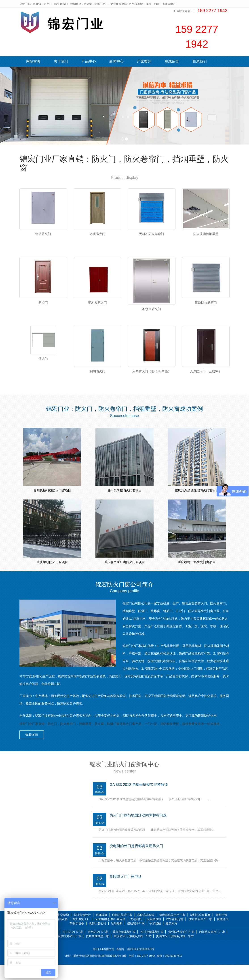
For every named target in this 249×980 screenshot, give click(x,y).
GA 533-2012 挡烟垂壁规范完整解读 (140, 799)
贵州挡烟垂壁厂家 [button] (97, 951)
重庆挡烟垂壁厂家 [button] (124, 947)
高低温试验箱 (146, 930)
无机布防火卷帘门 (152, 234)
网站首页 (33, 61)
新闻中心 (116, 61)
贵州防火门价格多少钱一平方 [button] (175, 951)
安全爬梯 (63, 930)
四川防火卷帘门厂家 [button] (212, 947)
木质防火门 (97, 234)
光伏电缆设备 (59, 934)
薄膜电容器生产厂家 (172, 930)
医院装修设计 (82, 930)
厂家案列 (144, 61)
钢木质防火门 (97, 308)
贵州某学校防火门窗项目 (124, 506)
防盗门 (43, 308)
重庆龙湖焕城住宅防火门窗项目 (197, 506)
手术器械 (155, 938)
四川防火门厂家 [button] (73, 947)
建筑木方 (171, 938)
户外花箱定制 (175, 934)
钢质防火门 (43, 234)
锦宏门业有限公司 (103, 964)
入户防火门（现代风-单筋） (152, 381)
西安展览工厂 (81, 934)
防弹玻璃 (101, 930)
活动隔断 (117, 938)
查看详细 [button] (34, 749)
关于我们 (61, 61)
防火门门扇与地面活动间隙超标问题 (140, 830)
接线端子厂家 (136, 938)
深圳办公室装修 (200, 930)
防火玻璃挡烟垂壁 (206, 234)
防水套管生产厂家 (200, 934)
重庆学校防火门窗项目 (52, 577)
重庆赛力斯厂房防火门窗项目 (124, 577)
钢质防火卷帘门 (206, 308)
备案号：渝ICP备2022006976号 (136, 964)
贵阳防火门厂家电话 (127, 891)
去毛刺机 (136, 934)
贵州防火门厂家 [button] (98, 947)
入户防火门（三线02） (206, 381)
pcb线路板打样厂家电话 (110, 934)
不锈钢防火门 (152, 314)
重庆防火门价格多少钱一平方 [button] (133, 951)
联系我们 (200, 61)
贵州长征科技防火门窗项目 (52, 506)
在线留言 (172, 61)
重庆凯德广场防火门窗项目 (197, 577)
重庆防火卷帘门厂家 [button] (68, 951)
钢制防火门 (97, 381)
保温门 (43, 369)
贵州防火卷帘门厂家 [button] (181, 947)
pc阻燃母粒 (154, 934)
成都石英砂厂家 (122, 930)
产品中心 (89, 61)
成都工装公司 (97, 938)
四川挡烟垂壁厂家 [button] (152, 947)
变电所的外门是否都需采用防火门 (138, 861)
